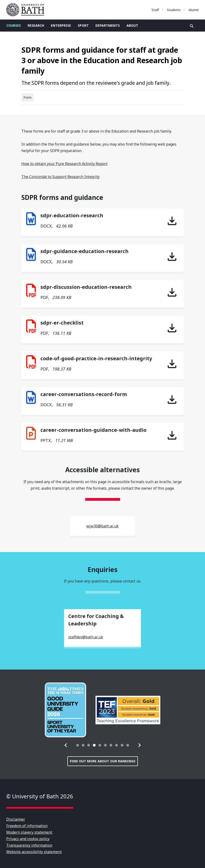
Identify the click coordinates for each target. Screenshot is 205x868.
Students (174, 10)
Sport (83, 25)
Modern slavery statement (29, 832)
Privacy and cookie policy (28, 839)
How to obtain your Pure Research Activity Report (64, 164)
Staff (155, 10)
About (132, 25)
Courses (14, 25)
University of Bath (27, 10)
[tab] (78, 745)
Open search (192, 26)
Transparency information (29, 845)
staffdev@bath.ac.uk (86, 637)
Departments (108, 25)
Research (36, 25)
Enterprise (61, 25)
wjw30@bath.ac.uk (102, 526)
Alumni (194, 10)
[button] (66, 745)
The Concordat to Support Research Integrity (60, 177)
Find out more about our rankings (103, 761)
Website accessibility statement (34, 852)
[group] (65, 710)
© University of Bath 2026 (40, 796)
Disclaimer (16, 819)
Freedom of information (27, 826)
